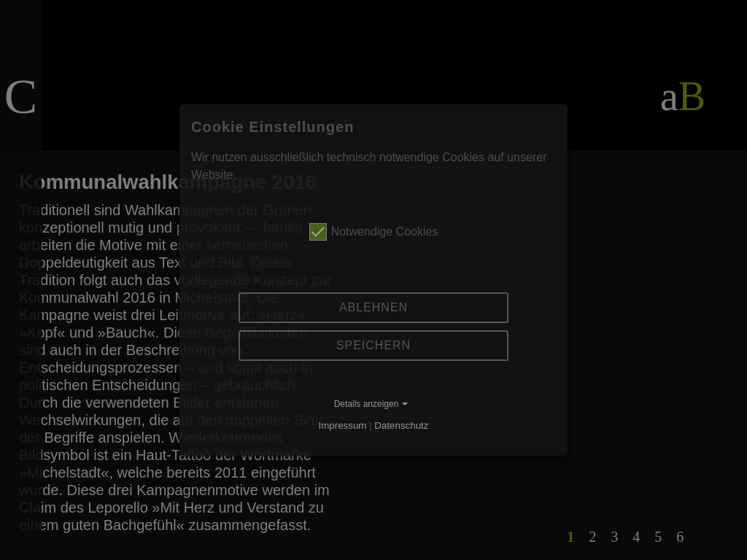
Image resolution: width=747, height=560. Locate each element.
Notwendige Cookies (374, 232)
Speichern (373, 345)
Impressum (343, 425)
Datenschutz (401, 425)
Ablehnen (373, 307)
